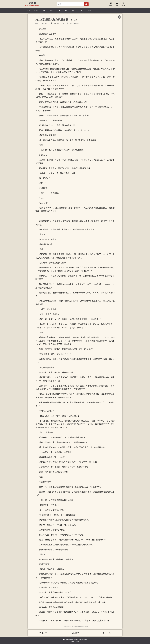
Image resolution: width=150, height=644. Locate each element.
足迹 (123, 4)
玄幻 (36, 10)
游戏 (74, 10)
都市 (51, 10)
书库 (111, 4)
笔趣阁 (66, 640)
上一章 (43, 633)
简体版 (73, 641)
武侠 (43, 10)
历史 (59, 10)
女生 (81, 10)
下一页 (107, 633)
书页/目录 (75, 633)
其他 (89, 10)
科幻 (66, 10)
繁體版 (77, 641)
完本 (117, 4)
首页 (28, 10)
